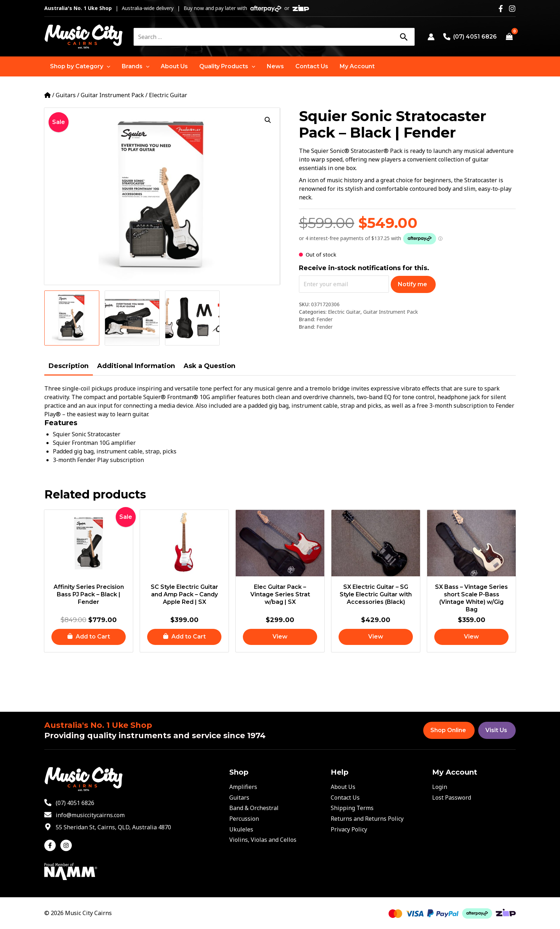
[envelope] (84, 815)
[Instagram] (512, 9)
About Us (343, 787)
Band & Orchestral (254, 808)
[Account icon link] (431, 37)
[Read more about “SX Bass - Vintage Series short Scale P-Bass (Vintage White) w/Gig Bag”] (471, 637)
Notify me (412, 284)
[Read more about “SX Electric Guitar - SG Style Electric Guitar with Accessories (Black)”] (376, 637)
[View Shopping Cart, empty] (509, 37)
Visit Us (496, 730)
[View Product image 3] (192, 318)
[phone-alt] (69, 803)
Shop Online (448, 730)
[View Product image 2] (132, 318)
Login (440, 787)
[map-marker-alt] (108, 827)
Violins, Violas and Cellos (263, 840)
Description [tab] (69, 366)
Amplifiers (243, 787)
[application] (107, 66)
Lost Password (452, 798)
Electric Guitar (168, 95)
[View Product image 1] (72, 318)
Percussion (244, 819)
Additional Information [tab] (136, 366)
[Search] (404, 37)
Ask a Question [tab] (209, 366)
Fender (324, 319)
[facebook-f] (52, 845)
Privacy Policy (349, 829)
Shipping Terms (352, 808)
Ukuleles (241, 829)
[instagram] (67, 845)
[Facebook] (501, 9)
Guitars (66, 95)
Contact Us (345, 798)
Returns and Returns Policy (367, 819)
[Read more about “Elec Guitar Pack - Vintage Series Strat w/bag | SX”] (280, 637)
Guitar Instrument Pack (112, 95)
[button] (80, 66)
